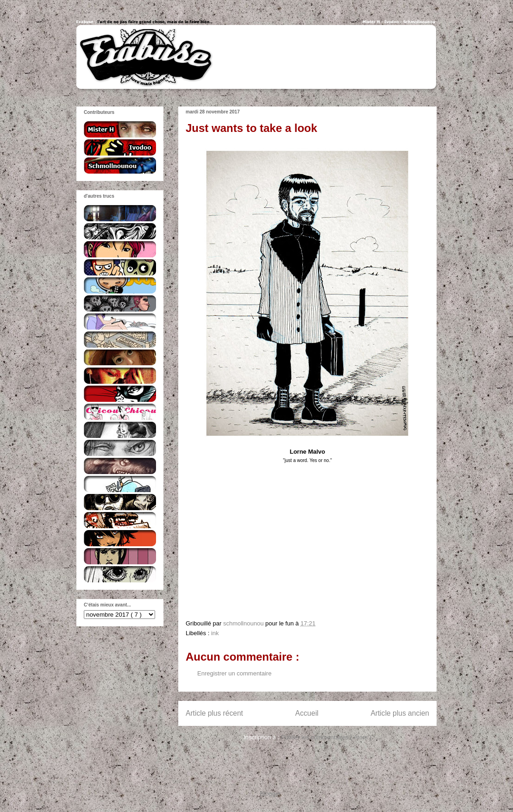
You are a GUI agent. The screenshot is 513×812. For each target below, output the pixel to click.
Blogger (270, 794)
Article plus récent (214, 713)
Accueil (307, 713)
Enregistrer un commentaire (234, 673)
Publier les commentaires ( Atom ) (326, 737)
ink (215, 633)
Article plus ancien (400, 713)
